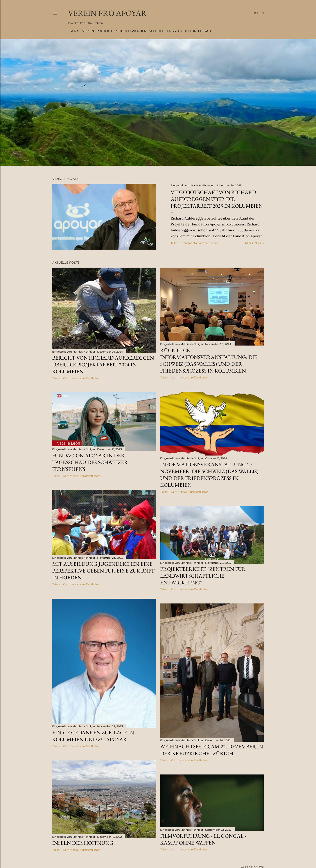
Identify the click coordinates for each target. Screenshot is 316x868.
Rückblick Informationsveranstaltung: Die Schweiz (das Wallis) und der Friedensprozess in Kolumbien (209, 360)
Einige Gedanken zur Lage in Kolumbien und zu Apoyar (93, 736)
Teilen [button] (174, 243)
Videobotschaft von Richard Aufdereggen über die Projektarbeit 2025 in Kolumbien (217, 199)
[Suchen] (257, 13)
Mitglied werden (129, 31)
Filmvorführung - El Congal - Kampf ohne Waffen (203, 839)
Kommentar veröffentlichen (200, 243)
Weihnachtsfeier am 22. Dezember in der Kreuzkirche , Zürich (212, 750)
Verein (86, 31)
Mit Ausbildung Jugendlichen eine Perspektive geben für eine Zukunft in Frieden (103, 571)
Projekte (103, 31)
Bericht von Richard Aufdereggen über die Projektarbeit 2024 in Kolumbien (103, 365)
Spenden (155, 31)
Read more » (255, 243)
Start (73, 31)
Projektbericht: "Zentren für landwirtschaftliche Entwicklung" (203, 576)
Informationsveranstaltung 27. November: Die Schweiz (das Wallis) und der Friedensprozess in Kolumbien (209, 475)
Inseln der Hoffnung (83, 843)
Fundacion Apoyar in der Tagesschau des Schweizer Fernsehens (90, 462)
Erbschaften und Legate (188, 31)
